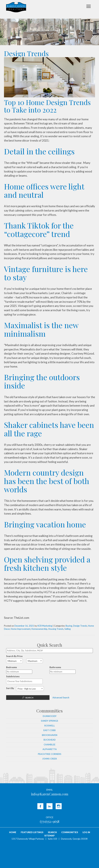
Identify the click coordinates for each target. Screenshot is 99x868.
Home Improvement (21, 629)
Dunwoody (50, 716)
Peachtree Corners (50, 754)
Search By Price (14, 656)
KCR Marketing (45, 626)
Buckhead (50, 740)
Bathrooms (55, 667)
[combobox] (14, 661)
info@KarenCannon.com (50, 794)
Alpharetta (50, 749)
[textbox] (25, 681)
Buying (69, 626)
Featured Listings (32, 832)
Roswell (50, 726)
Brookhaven (50, 735)
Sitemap (49, 836)
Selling (68, 629)
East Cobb (49, 730)
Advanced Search (61, 698)
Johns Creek (50, 759)
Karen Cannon (16, 7)
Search (29, 698)
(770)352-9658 (50, 821)
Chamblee (49, 745)
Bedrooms (12, 667)
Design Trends (80, 626)
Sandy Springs (49, 721)
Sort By (10, 688)
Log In (86, 832)
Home (13, 832)
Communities (70, 832)
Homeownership (39, 629)
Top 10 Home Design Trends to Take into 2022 (47, 106)
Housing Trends (56, 629)
